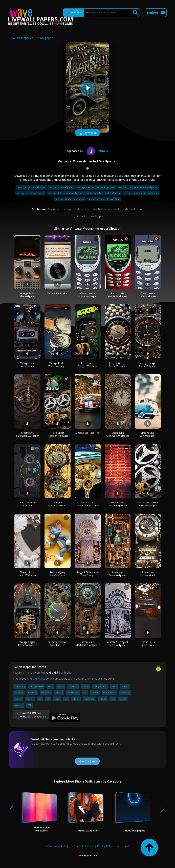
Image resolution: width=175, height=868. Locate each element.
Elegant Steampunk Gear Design (88, 574)
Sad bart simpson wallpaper (70, 199)
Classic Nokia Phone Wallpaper (87, 295)
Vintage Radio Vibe (57, 293)
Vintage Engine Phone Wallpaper (27, 643)
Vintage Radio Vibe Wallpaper (27, 295)
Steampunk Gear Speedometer (57, 643)
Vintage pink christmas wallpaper (66, 193)
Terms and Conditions (82, 846)
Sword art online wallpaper (31, 187)
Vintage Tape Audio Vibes (27, 365)
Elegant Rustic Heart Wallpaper (27, 574)
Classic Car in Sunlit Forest (148, 643)
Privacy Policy (105, 846)
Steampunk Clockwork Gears (58, 504)
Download (87, 133)
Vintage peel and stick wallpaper (104, 193)
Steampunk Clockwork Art (148, 574)
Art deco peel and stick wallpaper (141, 193)
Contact (48, 846)
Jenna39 (97, 151)
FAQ (118, 846)
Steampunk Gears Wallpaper (118, 574)
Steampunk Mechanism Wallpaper (88, 643)
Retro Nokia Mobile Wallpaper (118, 295)
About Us (61, 846)
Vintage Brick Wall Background (118, 504)
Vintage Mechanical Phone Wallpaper (148, 504)
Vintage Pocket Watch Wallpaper (58, 365)
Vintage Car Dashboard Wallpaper (87, 504)
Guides (127, 846)
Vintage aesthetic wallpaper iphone (96, 187)
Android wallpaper (38, 679)
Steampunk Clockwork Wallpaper (27, 434)
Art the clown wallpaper (62, 187)
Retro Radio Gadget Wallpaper (88, 365)
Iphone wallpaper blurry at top (104, 199)
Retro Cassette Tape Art (27, 504)
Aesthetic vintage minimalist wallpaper (138, 187)
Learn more (87, 761)
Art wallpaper (44, 38)
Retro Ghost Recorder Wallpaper (58, 434)
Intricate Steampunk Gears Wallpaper (118, 643)
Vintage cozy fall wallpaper (31, 193)
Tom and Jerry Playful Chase (57, 574)
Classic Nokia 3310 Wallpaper (148, 295)
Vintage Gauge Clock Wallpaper (148, 365)
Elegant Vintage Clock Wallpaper (118, 365)
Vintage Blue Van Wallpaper (148, 434)
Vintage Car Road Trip (88, 433)
